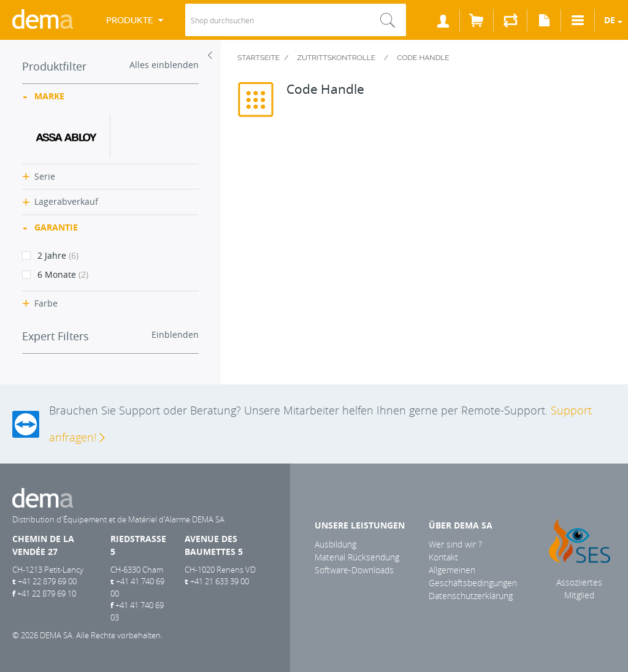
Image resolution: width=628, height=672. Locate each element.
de (610, 20)
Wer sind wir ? (455, 544)
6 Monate (55, 274)
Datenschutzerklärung (471, 596)
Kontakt (443, 557)
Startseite (258, 58)
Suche (388, 20)
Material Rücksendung (357, 557)
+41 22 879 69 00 (47, 581)
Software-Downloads (354, 570)
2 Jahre (50, 255)
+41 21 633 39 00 (220, 581)
